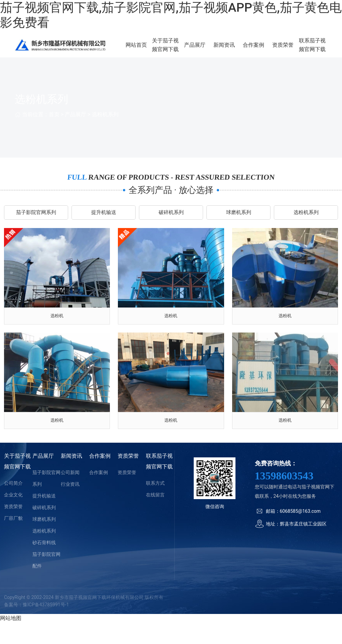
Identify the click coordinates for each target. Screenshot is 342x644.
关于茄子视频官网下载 (183, 49)
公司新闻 (70, 494)
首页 (54, 123)
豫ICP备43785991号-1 (46, 626)
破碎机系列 (171, 222)
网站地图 (11, 639)
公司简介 (13, 504)
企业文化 (13, 516)
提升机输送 (104, 222)
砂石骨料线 (44, 564)
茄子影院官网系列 (36, 222)
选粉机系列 (105, 123)
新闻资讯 (235, 49)
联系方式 (155, 504)
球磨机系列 (238, 222)
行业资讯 (70, 505)
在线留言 (155, 516)
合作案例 (262, 49)
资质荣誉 (288, 49)
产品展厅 (209, 49)
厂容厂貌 (13, 540)
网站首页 (157, 49)
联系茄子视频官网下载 (314, 49)
